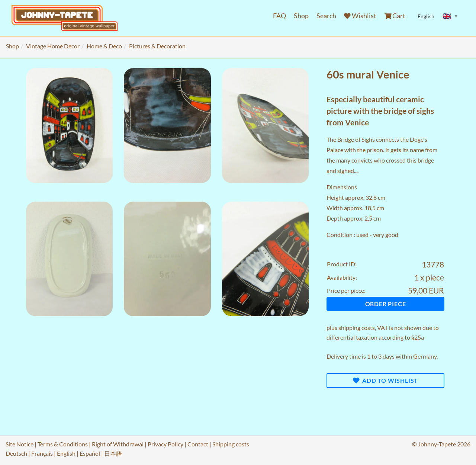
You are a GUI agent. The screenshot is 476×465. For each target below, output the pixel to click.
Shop (301, 16)
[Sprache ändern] (450, 16)
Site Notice (20, 444)
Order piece (386, 304)
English (66, 453)
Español (90, 453)
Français (42, 453)
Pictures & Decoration (157, 46)
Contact (198, 444)
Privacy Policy (165, 444)
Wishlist (360, 16)
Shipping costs (231, 444)
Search (326, 16)
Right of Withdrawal (118, 444)
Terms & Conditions (63, 444)
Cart (395, 16)
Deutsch (16, 453)
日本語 (113, 453)
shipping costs (357, 328)
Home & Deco (104, 46)
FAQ (279, 16)
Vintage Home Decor (53, 46)
